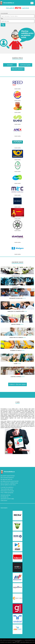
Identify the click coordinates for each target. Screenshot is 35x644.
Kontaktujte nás (5, 497)
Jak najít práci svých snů (6, 479)
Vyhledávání (4, 13)
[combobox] (17, 21)
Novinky (10, 65)
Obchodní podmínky (6, 495)
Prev (2, 39)
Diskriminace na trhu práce (7, 491)
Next (33, 39)
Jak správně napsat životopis (8, 476)
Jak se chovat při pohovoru (7, 478)
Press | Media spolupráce (7, 493)
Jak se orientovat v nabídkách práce (9, 483)
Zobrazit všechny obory (17, 384)
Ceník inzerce (4, 500)
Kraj (2, 19)
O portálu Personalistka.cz (7, 487)
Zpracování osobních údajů (7, 499)
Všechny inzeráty (18, 69)
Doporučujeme (25, 65)
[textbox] (18, 21)
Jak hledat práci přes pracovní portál (9, 481)
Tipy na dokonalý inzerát (7, 489)
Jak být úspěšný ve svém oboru (8, 485)
